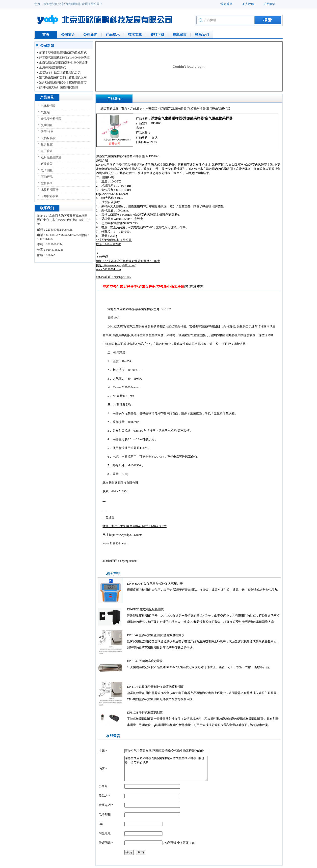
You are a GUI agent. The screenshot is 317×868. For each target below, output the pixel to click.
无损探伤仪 (48, 138)
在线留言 (270, 4)
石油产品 (47, 177)
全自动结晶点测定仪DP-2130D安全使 (63, 62)
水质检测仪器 (50, 190)
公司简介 (68, 35)
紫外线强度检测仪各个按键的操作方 (63, 82)
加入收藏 (248, 4)
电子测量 (47, 170)
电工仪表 (47, 151)
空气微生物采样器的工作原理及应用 (63, 77)
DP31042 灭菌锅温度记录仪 (145, 661)
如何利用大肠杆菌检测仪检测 (58, 87)
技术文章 (135, 35)
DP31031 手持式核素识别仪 (145, 713)
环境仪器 (47, 164)
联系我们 (202, 35)
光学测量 (47, 125)
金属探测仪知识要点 (53, 67)
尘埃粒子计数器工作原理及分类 (60, 72)
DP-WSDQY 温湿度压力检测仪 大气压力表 (155, 584)
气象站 (45, 112)
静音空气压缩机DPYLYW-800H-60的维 (64, 58)
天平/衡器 (47, 132)
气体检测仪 (48, 106)
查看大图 (115, 144)
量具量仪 (47, 145)
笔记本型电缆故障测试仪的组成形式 (63, 53)
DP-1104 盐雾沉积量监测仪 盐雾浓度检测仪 (155, 687)
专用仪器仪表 (50, 196)
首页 (46, 35)
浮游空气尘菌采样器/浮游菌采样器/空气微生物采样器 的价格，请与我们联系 (166, 769)
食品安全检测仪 (51, 119)
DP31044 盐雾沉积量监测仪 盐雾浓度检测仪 (156, 635)
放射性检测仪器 (51, 157)
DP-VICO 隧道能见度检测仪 (145, 609)
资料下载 (157, 35)
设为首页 (226, 4)
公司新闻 (90, 35)
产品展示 (113, 35)
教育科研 (47, 183)
